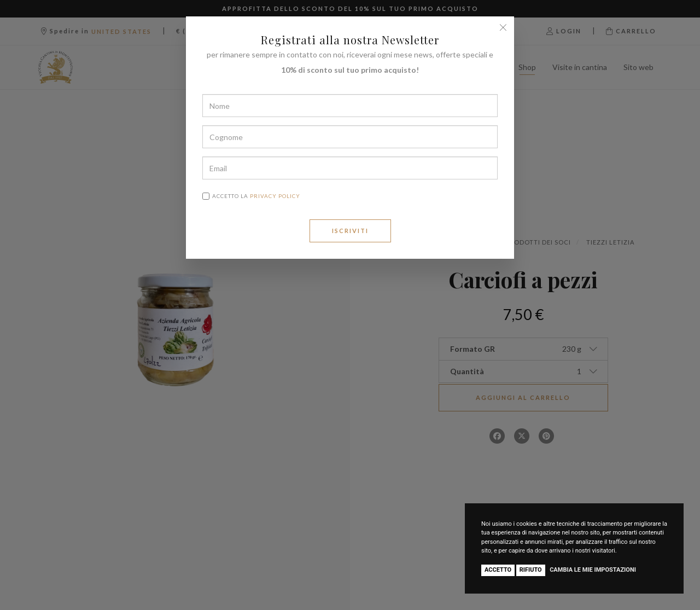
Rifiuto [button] (531, 570)
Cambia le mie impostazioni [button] (593, 570)
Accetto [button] (498, 570)
